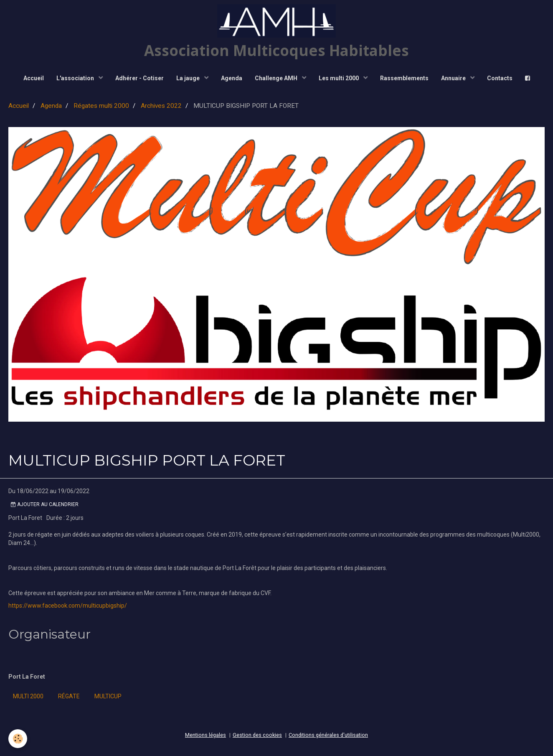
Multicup (108, 696)
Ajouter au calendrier (45, 504)
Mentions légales (205, 735)
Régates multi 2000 (101, 106)
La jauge (189, 78)
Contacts (500, 78)
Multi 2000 (28, 696)
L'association (76, 78)
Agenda (232, 78)
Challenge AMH (277, 78)
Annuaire (454, 78)
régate (69, 696)
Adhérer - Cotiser (140, 78)
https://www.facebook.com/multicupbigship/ (68, 606)
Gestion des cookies (257, 735)
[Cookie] (18, 739)
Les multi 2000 (339, 78)
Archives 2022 (161, 106)
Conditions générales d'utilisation (328, 735)
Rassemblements (404, 78)
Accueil (34, 78)
